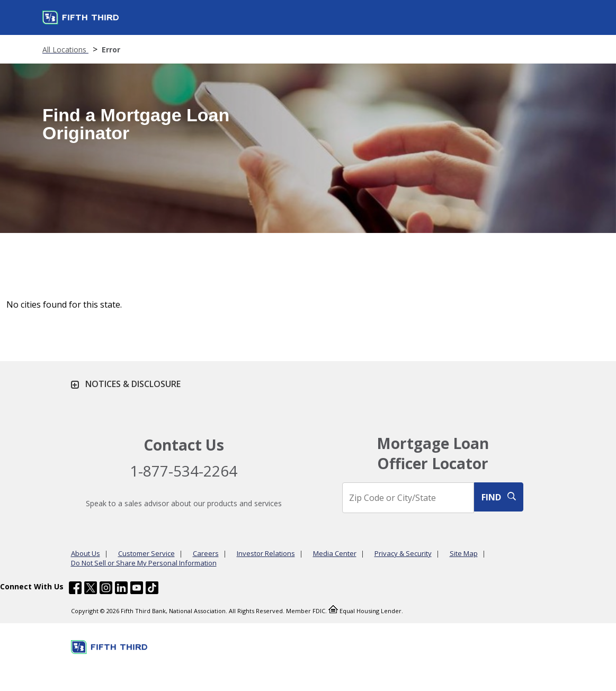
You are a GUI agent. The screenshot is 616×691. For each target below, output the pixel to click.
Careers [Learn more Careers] (206, 553)
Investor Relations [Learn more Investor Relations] (266, 553)
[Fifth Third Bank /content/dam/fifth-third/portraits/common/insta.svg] (106, 589)
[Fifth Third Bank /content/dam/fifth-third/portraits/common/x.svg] (91, 589)
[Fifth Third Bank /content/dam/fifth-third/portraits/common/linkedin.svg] (121, 589)
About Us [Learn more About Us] (86, 553)
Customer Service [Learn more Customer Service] (146, 553)
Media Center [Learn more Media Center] (335, 553)
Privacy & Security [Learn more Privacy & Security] (403, 553)
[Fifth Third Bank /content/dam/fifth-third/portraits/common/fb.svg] (75, 589)
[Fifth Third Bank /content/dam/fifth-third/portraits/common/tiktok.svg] (152, 589)
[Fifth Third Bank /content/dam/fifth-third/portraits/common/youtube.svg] (137, 589)
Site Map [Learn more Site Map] (464, 553)
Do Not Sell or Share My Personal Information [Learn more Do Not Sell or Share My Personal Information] (144, 563)
